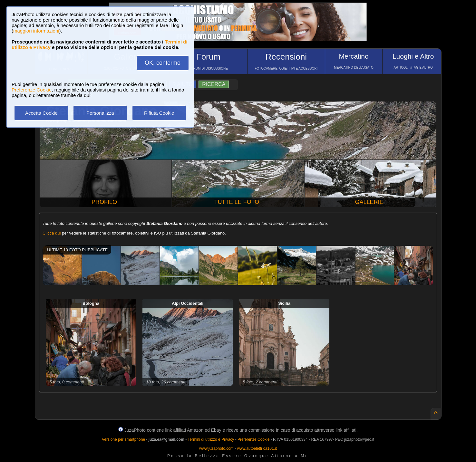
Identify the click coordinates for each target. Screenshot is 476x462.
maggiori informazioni (36, 31)
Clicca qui (52, 233)
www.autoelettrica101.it (257, 448)
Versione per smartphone (123, 439)
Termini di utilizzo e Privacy (211, 439)
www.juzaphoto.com (216, 448)
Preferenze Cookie (32, 90)
